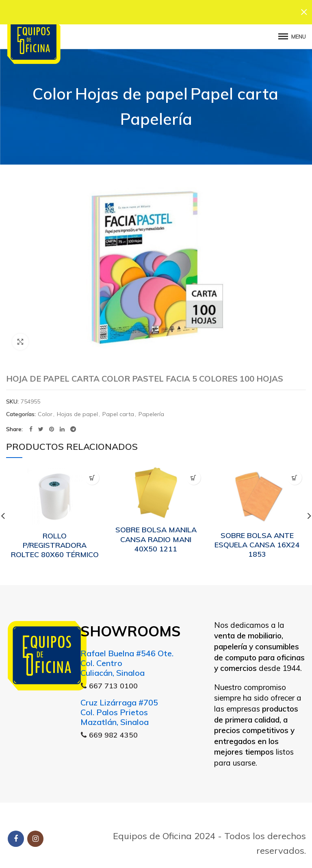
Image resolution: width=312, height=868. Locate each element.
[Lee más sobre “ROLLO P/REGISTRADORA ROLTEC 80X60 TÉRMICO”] (92, 474)
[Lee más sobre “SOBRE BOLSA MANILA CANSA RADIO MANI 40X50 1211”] (194, 474)
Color (52, 90)
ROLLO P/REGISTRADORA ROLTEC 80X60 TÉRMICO (55, 542)
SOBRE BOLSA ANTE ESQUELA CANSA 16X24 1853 (257, 542)
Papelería (156, 116)
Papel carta (234, 90)
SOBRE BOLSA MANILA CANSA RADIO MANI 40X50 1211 (156, 536)
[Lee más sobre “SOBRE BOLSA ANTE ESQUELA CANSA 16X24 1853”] (295, 474)
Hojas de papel (131, 90)
